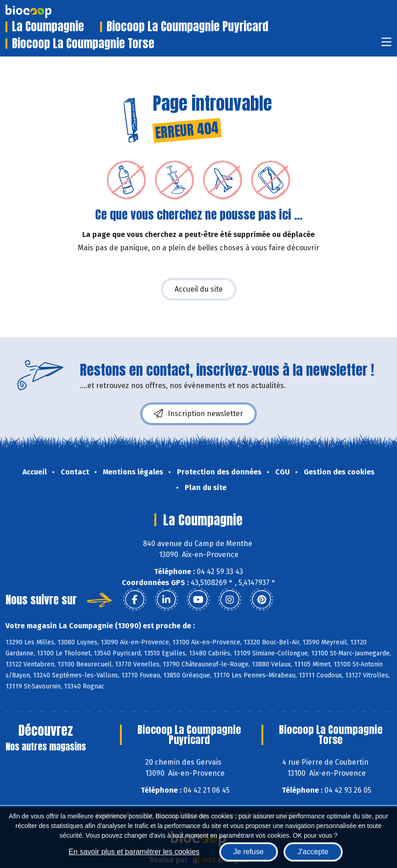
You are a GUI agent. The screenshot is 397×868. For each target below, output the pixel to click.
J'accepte (313, 852)
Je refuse (249, 852)
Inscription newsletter (198, 414)
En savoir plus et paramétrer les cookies (134, 852)
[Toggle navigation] (386, 45)
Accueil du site (199, 289)
